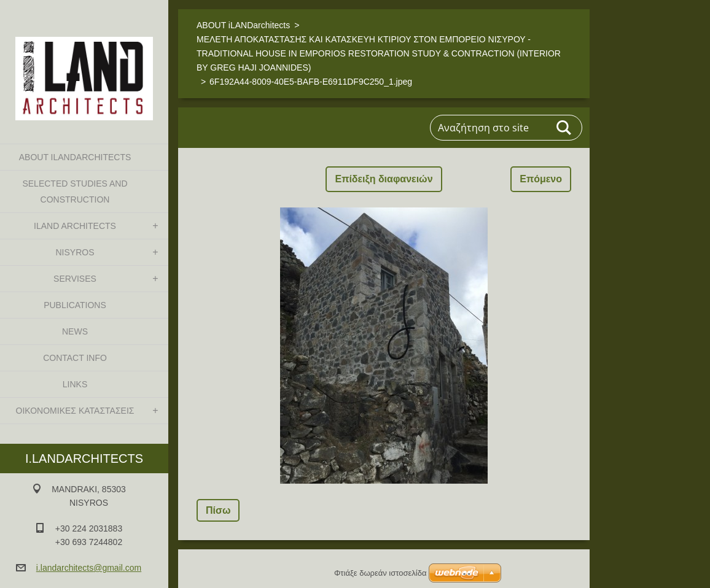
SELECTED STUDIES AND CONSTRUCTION (75, 191)
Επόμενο (541, 179)
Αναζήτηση (564, 128)
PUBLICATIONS (75, 305)
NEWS (75, 331)
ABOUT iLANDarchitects (75, 157)
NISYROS (75, 252)
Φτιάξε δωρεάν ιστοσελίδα (380, 573)
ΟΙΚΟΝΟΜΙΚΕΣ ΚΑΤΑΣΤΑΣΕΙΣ (75, 411)
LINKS (75, 384)
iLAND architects (75, 226)
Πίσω (218, 510)
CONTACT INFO (75, 358)
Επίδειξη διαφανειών (384, 179)
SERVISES (75, 279)
